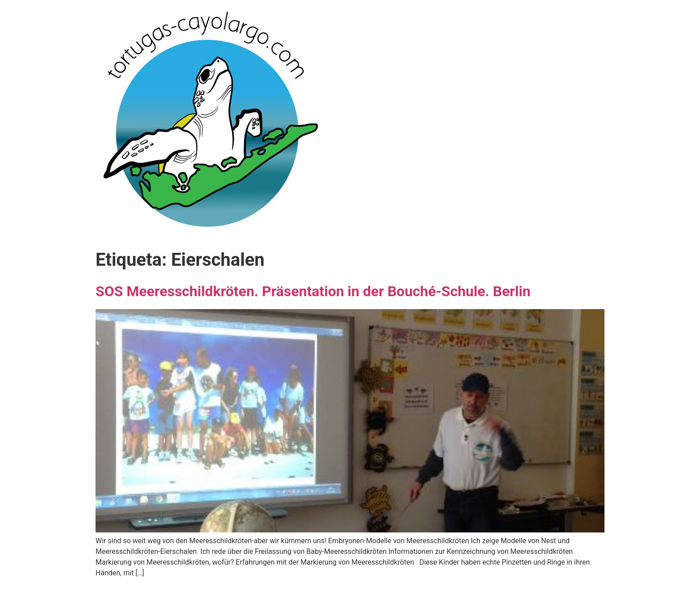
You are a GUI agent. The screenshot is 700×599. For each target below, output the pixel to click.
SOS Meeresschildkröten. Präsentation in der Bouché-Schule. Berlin (313, 291)
